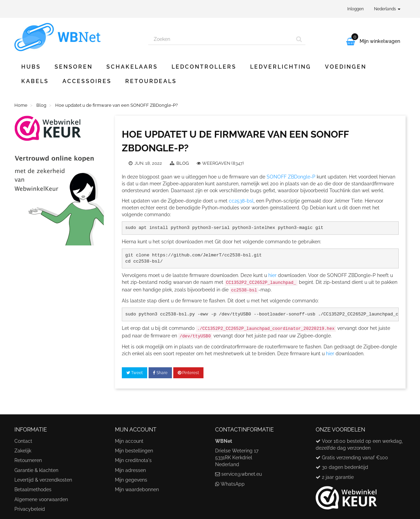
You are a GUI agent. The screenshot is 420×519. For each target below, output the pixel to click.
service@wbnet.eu (242, 474)
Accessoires (87, 81)
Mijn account (129, 441)
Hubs (31, 67)
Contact (23, 441)
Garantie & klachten (36, 470)
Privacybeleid (30, 509)
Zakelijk (23, 451)
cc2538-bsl (241, 201)
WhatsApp (233, 484)
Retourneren (28, 460)
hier (272, 275)
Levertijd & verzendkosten (43, 480)
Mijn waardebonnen (137, 489)
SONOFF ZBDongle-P (291, 177)
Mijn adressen (130, 470)
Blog (183, 163)
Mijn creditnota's (133, 460)
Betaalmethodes (33, 489)
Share (160, 373)
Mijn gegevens (131, 480)
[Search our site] (221, 39)
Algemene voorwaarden (41, 499)
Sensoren (74, 67)
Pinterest (188, 373)
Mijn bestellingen (134, 451)
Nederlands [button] (387, 9)
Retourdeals (151, 81)
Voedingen (346, 67)
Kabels (35, 81)
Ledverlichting (281, 67)
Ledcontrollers (204, 67)
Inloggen (355, 9)
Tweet (135, 373)
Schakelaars (132, 67)
